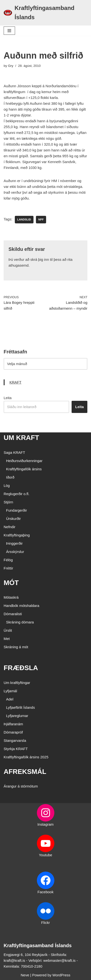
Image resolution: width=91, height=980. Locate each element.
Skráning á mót (16, 647)
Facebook (46, 892)
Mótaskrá (11, 597)
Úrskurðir (13, 519)
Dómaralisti (13, 614)
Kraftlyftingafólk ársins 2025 (26, 757)
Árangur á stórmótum (21, 786)
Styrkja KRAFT (16, 749)
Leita (8, 398)
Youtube (45, 855)
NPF (41, 219)
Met (7, 639)
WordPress (61, 975)
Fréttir (8, 568)
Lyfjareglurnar (17, 716)
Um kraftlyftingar (17, 683)
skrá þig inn (40, 259)
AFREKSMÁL (25, 772)
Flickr (46, 923)
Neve (25, 975)
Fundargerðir (17, 510)
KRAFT (15, 382)
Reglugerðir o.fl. (17, 494)
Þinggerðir (14, 543)
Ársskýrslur (15, 552)
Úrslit (8, 630)
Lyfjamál (10, 691)
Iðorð (10, 477)
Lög (7, 486)
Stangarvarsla (15, 740)
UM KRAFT (21, 438)
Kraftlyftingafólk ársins (24, 469)
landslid (24, 219)
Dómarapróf (13, 732)
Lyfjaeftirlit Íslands (21, 707)
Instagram (45, 824)
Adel (10, 699)
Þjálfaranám (13, 724)
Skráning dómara (20, 622)
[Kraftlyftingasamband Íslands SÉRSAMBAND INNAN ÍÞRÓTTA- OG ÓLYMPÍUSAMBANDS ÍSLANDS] (45, 13)
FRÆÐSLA (21, 668)
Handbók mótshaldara (21, 606)
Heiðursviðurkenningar (24, 461)
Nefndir (9, 527)
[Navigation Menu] (9, 31)
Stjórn (8, 502)
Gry (11, 66)
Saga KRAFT (14, 452)
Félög (8, 560)
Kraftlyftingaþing (17, 535)
